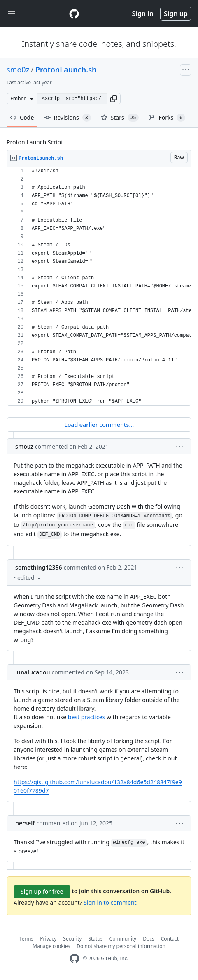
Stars (120, 118)
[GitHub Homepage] (75, 958)
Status (95, 939)
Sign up (176, 14)
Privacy (48, 939)
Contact (170, 939)
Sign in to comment (110, 902)
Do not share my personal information (121, 946)
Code (22, 117)
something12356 (38, 567)
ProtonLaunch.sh (66, 70)
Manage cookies (51, 946)
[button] (114, 99)
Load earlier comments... (99, 425)
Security (72, 939)
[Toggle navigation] (12, 14)
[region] (99, 286)
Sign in (143, 14)
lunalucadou (33, 672)
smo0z (18, 70)
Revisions (68, 118)
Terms (27, 939)
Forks (167, 118)
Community (123, 939)
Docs (149, 939)
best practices (87, 717)
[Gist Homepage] (74, 14)
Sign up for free (42, 891)
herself (25, 823)
